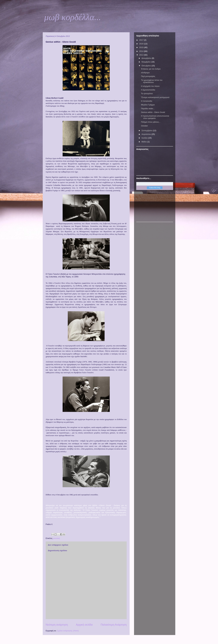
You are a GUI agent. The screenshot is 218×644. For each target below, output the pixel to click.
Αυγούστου (147, 134)
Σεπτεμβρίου (147, 130)
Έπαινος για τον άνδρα (151, 69)
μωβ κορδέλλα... (73, 17)
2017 (142, 40)
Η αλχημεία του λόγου (150, 86)
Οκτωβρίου (146, 66)
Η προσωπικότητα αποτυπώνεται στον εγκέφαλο (155, 117)
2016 (142, 44)
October (144, 126)
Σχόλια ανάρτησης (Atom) (68, 631)
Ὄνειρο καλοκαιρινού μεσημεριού (155, 97)
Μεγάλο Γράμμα (148, 105)
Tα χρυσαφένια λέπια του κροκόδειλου (152, 81)
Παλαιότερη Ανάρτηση (114, 625)
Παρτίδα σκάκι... (148, 109)
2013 (142, 55)
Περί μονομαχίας (148, 76)
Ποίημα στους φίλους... (151, 122)
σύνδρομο (145, 73)
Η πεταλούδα (147, 101)
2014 (142, 51)
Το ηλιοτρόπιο (147, 94)
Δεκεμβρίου (147, 58)
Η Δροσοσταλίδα (148, 90)
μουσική (56, 538)
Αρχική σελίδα (84, 625)
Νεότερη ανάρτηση (57, 625)
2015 (142, 47)
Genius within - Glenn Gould (153, 112)
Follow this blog (155, 188)
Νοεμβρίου (146, 62)
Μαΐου (144, 142)
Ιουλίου (145, 138)
